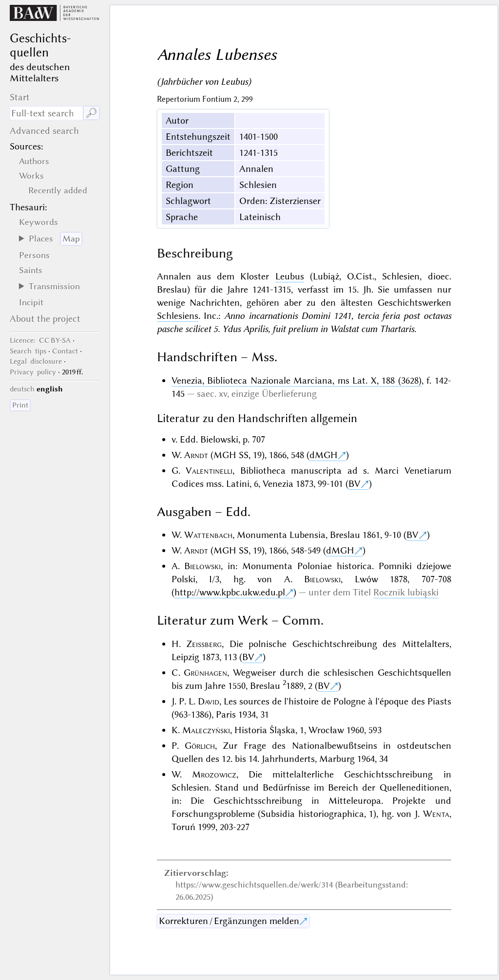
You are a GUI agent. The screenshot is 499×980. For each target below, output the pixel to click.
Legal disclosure (36, 361)
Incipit (31, 302)
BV (355, 484)
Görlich (200, 746)
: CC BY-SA (40, 340)
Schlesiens (178, 316)
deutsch (22, 389)
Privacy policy (33, 372)
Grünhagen (205, 673)
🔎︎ (91, 113)
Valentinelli (209, 471)
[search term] (46, 113)
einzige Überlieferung (274, 394)
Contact (65, 351)
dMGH (324, 455)
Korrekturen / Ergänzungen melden (229, 921)
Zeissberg (204, 644)
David (209, 701)
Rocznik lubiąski (406, 592)
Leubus (290, 276)
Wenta (436, 814)
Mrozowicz (214, 774)
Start (20, 97)
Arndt (196, 455)
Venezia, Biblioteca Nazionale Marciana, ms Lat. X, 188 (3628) (297, 380)
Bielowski (202, 566)
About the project (45, 319)
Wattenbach (208, 535)
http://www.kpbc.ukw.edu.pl (230, 592)
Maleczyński (206, 730)
